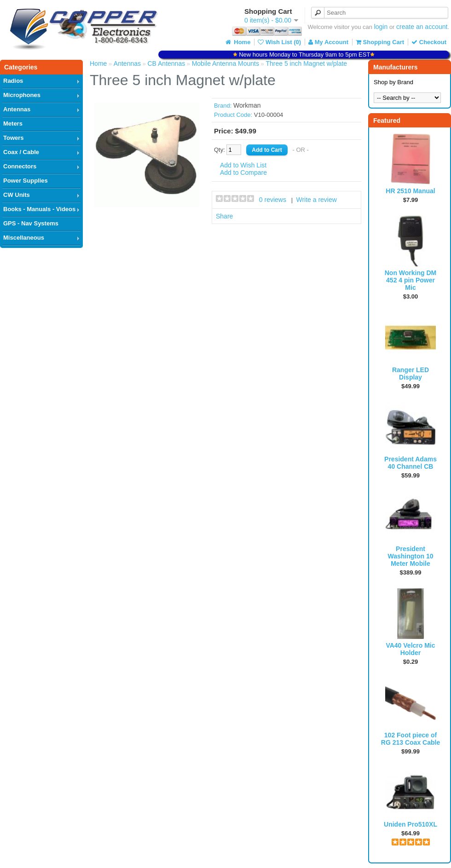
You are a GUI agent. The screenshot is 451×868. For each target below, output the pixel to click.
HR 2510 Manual (410, 191)
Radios (13, 81)
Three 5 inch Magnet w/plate (306, 63)
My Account (328, 42)
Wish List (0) (279, 42)
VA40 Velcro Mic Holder (410, 649)
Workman (247, 105)
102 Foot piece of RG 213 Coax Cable (411, 739)
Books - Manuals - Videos (39, 209)
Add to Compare (243, 172)
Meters (13, 124)
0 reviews (273, 200)
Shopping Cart (380, 42)
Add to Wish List (243, 165)
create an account (422, 27)
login (381, 27)
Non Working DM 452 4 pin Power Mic (411, 280)
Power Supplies (26, 181)
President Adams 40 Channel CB (411, 463)
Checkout (429, 42)
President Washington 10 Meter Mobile (410, 556)
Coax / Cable (21, 152)
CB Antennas (166, 63)
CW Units (17, 195)
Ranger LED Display (411, 374)
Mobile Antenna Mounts (225, 63)
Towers (14, 138)
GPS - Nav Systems (31, 223)
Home (237, 42)
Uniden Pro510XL (411, 824)
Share (224, 216)
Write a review (316, 200)
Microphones (22, 95)
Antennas (17, 109)
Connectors (20, 166)
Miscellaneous (24, 238)
